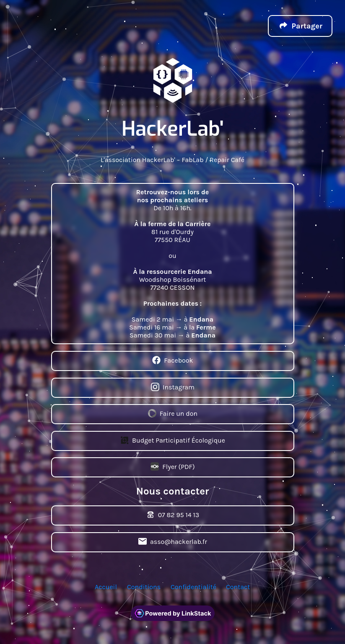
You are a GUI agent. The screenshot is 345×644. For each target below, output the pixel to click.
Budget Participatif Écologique (173, 441)
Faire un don (172, 414)
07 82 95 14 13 (172, 515)
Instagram (173, 388)
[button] (300, 26)
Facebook (172, 361)
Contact (238, 587)
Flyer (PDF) (172, 467)
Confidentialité (193, 587)
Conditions (144, 587)
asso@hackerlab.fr (172, 542)
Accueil (106, 587)
